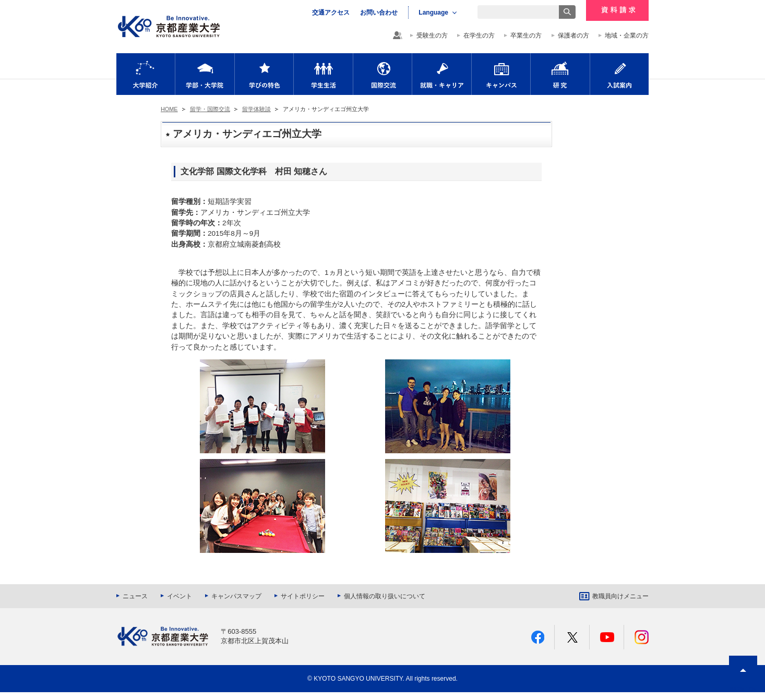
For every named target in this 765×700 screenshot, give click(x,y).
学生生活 (323, 74)
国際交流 (382, 74)
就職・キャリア (442, 74)
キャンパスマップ (236, 596)
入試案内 (619, 74)
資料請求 (617, 10)
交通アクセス (331, 13)
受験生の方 (432, 35)
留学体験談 (256, 109)
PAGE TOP (743, 689)
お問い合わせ (379, 13)
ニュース (135, 596)
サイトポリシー (303, 596)
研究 (560, 74)
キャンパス (501, 74)
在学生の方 (479, 35)
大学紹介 (146, 74)
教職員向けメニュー (620, 596)
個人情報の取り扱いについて (385, 596)
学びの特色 (264, 74)
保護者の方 (573, 35)
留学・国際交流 (210, 109)
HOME (169, 109)
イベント (180, 596)
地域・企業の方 (627, 35)
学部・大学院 (205, 74)
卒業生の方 (526, 35)
